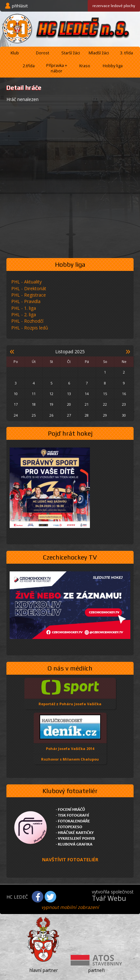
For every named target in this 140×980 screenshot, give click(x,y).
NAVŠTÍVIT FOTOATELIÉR (70, 860)
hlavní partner (44, 970)
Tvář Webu (109, 898)
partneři (96, 970)
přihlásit (20, 6)
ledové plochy (114, 6)
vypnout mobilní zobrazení (70, 907)
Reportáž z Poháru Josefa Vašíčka (70, 704)
